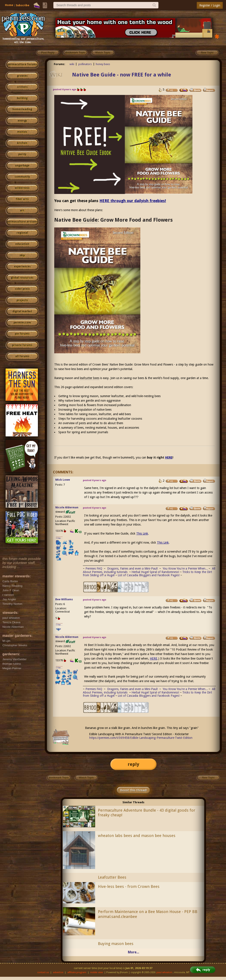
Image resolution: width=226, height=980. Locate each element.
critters (22, 87)
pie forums (22, 334)
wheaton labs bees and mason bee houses (137, 836)
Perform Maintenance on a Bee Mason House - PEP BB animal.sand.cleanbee (148, 914)
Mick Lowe (63, 480)
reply (133, 764)
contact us (43, 972)
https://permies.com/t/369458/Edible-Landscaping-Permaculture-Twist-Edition (141, 738)
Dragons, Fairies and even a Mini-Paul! (132, 568)
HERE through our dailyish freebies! (133, 201)
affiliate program (77, 972)
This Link (142, 533)
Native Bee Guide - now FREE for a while (122, 75)
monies (22, 132)
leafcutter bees (90, 378)
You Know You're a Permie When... (185, 568)
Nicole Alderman (67, 507)
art (22, 210)
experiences (22, 267)
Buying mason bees (116, 944)
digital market (22, 311)
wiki (72, 64)
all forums (22, 356)
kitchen (22, 143)
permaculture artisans (22, 222)
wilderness (22, 188)
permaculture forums (22, 64)
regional (22, 233)
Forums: (60, 64)
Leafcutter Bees (112, 877)
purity (22, 154)
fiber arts (22, 199)
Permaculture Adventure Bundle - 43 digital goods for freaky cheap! (147, 813)
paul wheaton (164, 972)
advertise (58, 972)
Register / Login (210, 5)
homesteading (22, 109)
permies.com (22, 323)
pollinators (85, 64)
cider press (22, 289)
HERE (169, 457)
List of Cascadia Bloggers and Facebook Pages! (149, 575)
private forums (22, 345)
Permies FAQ (94, 568)
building (22, 98)
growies (22, 76)
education (22, 244)
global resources (22, 278)
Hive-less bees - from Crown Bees (129, 886)
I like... (59, 538)
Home (9, 5)
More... (133, 952)
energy (22, 121)
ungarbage (22, 166)
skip (22, 255)
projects (22, 300)
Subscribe (22, 5)
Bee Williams (64, 599)
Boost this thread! (133, 790)
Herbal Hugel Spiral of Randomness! (155, 572)
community (22, 177)
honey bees (103, 64)
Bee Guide (85, 220)
